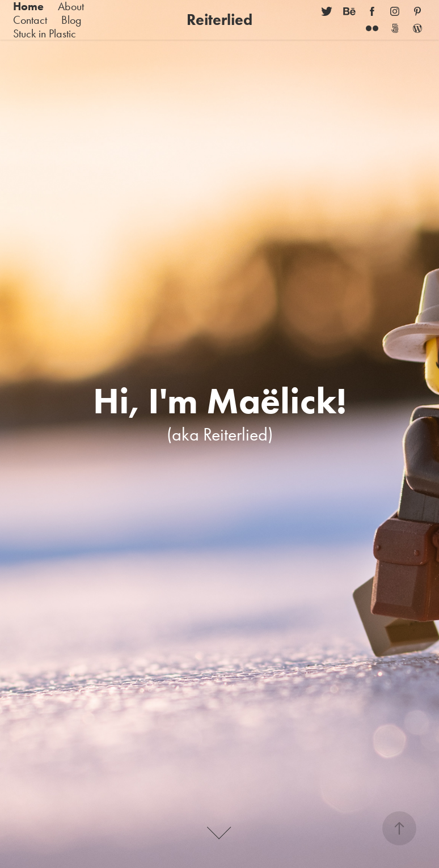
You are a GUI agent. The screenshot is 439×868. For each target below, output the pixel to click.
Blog (71, 20)
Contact (30, 20)
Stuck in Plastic (45, 33)
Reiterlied (220, 20)
